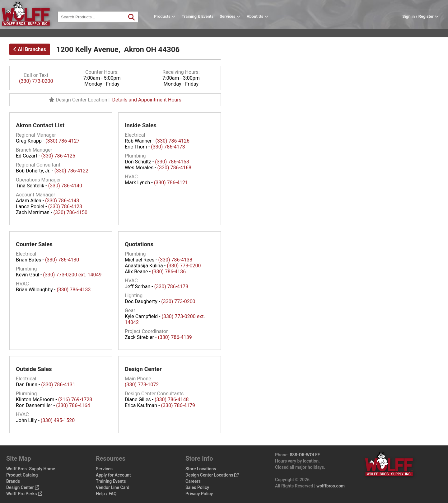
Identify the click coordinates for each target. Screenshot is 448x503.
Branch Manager (34, 150)
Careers (193, 481)
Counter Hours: (102, 72)
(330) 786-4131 (58, 385)
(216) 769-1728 (75, 400)
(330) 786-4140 (65, 186)
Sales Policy (197, 487)
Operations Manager (38, 180)
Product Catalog (22, 475)
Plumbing (135, 156)
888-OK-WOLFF (305, 455)
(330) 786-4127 (62, 141)
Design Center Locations (212, 475)
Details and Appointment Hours (147, 100)
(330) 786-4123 (65, 207)
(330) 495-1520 (58, 420)
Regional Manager (36, 135)
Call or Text (36, 75)
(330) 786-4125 (58, 156)
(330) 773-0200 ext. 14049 (72, 275)
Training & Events (207, 26)
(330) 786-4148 (172, 400)
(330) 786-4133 (74, 290)
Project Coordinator (146, 331)
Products (174, 26)
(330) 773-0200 (36, 81)
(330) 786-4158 (172, 162)
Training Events (111, 481)
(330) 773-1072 (142, 385)
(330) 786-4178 (171, 287)
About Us (267, 26)
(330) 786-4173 (168, 147)
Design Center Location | (80, 100)
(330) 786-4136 (169, 272)
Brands (13, 481)
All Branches (30, 49)
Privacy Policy (199, 494)
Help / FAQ (106, 494)
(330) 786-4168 (174, 168)
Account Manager (35, 195)
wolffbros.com (331, 486)
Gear (130, 310)
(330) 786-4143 (62, 201)
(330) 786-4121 (171, 183)
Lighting (134, 296)
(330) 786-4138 (175, 260)
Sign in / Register (420, 26)
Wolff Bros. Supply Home (31, 469)
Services (240, 26)
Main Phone (138, 379)
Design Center (23, 487)
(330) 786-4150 (70, 212)
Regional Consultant (38, 165)
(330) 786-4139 (175, 337)
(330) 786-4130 (62, 260)
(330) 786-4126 (173, 141)
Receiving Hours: (181, 72)
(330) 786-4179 (178, 405)
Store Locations (201, 469)
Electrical (135, 135)
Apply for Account (113, 475)
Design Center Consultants (154, 394)
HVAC (131, 177)
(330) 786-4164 (73, 405)
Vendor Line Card (113, 487)
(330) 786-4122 (71, 171)
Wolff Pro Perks (24, 494)
